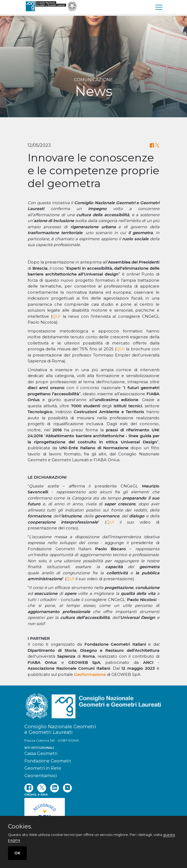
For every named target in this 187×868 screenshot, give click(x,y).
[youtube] (67, 788)
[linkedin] (55, 788)
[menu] (159, 7)
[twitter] (42, 788)
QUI (56, 316)
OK (17, 853)
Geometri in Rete (43, 768)
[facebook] (29, 788)
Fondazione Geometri (48, 761)
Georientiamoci (41, 776)
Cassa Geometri (41, 753)
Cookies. (20, 827)
